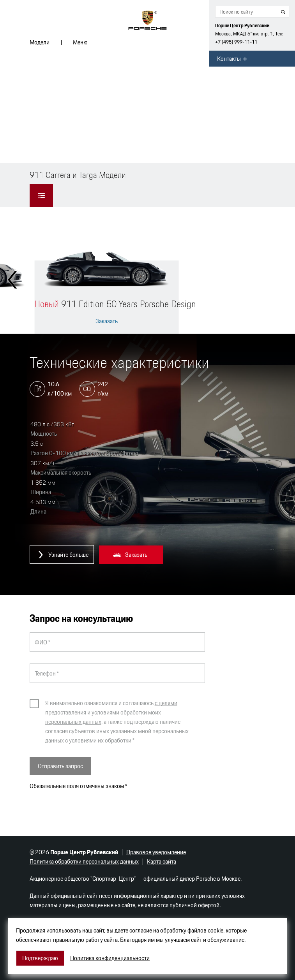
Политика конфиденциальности (110, 958)
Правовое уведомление (156, 852)
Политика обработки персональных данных (84, 861)
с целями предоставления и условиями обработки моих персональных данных (111, 712)
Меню (80, 42)
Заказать (107, 321)
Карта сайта (162, 861)
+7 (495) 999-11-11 (236, 42)
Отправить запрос (60, 766)
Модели (40, 42)
